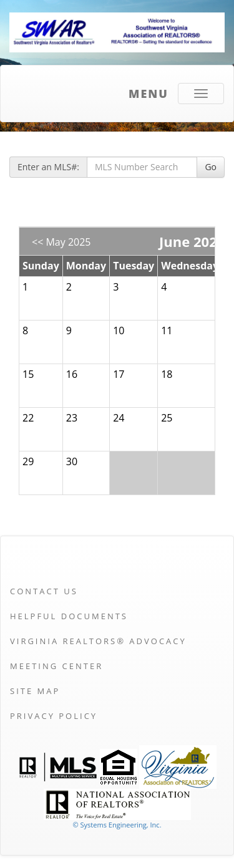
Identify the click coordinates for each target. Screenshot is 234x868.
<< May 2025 (61, 242)
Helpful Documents (69, 616)
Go (211, 167)
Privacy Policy (54, 716)
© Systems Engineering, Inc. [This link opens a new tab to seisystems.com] (117, 825)
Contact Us (44, 591)
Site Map (35, 691)
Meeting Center (56, 666)
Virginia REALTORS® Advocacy (98, 641)
